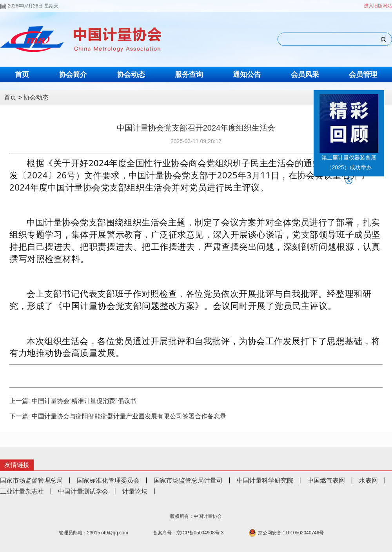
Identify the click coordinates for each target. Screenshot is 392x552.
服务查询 (189, 74)
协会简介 (73, 74)
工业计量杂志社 (22, 491)
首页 (22, 74)
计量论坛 (135, 491)
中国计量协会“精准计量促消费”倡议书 (84, 401)
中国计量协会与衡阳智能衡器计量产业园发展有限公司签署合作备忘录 (129, 416)
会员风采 (305, 74)
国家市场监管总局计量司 (188, 480)
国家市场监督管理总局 (31, 480)
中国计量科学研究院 (265, 480)
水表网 (368, 480)
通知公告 (247, 74)
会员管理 (363, 74)
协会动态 (131, 74)
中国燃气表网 (326, 480)
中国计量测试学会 (83, 491)
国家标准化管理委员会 (108, 480)
